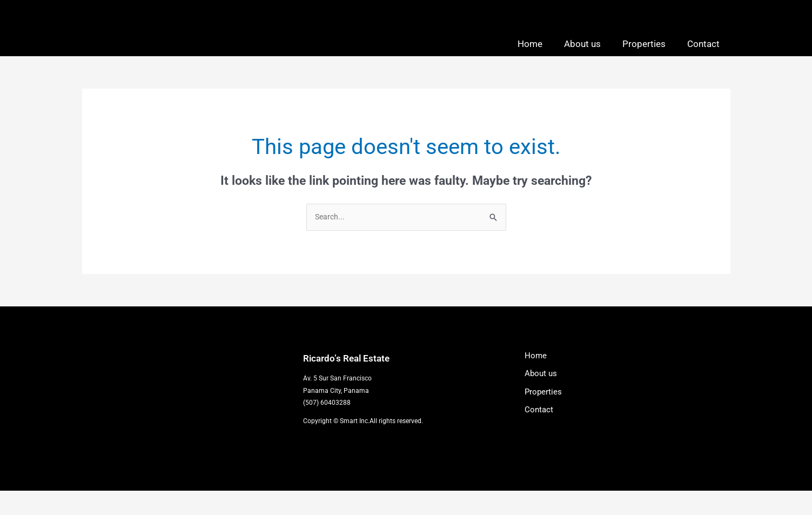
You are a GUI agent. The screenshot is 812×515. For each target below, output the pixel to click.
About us (582, 55)
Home (530, 55)
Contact (703, 55)
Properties (644, 55)
